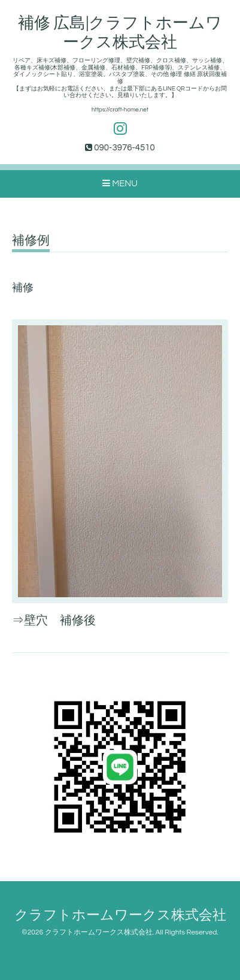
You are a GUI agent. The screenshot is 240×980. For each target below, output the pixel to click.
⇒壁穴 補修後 (54, 621)
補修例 (31, 241)
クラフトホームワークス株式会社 (120, 916)
